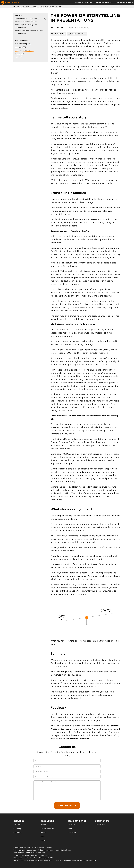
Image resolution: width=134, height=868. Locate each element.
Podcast (44, 840)
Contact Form (100, 825)
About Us (71, 825)
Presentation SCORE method (69, 105)
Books (43, 836)
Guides (43, 832)
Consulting (99, 3)
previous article (62, 78)
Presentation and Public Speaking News (40, 7)
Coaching (88, 3)
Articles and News (48, 829)
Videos (43, 825)
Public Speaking (58, 34)
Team (70, 829)
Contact (109, 3)
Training (79, 3)
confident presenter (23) (25, 50)
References (72, 832)
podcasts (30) (20, 47)
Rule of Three (107, 90)
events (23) (19, 54)
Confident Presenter (77, 34)
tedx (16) (18, 57)
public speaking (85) (23, 44)
